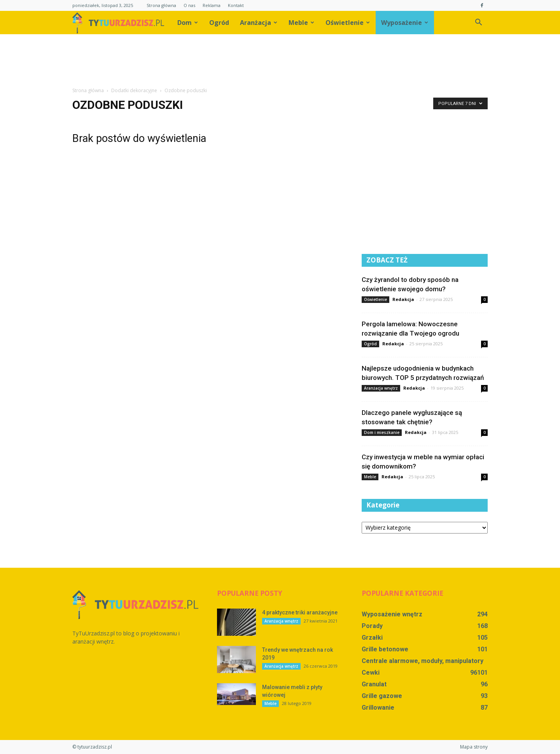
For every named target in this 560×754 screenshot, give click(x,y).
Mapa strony (474, 747)
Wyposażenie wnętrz (392, 614)
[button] (478, 23)
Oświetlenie (348, 23)
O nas (189, 5)
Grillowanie (378, 708)
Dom (188, 23)
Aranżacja (259, 23)
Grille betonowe (385, 649)
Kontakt (236, 5)
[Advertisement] (280, 61)
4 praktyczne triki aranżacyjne (300, 612)
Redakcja (403, 299)
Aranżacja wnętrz (381, 388)
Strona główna (161, 5)
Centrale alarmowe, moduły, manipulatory (423, 661)
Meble (301, 23)
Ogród (219, 23)
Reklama (212, 5)
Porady (372, 626)
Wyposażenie (405, 23)
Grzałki (372, 638)
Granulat (374, 684)
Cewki (371, 673)
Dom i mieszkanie (382, 432)
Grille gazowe (382, 696)
